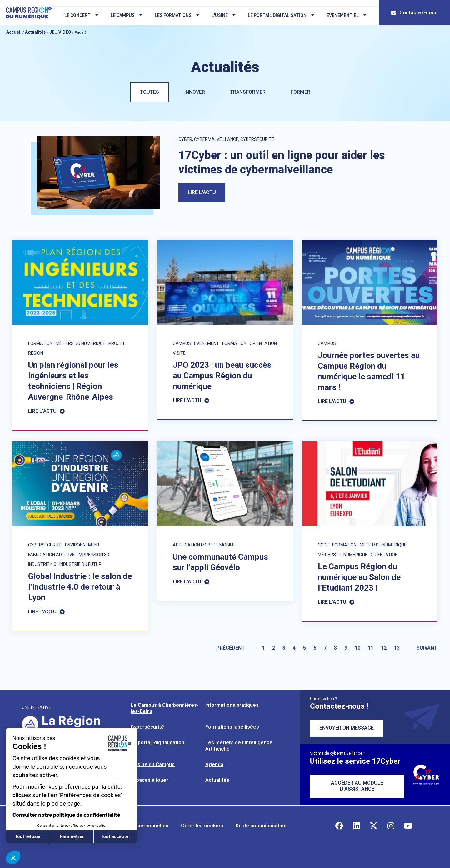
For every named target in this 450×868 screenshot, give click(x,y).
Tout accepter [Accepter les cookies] (116, 837)
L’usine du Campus (153, 764)
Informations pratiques (232, 705)
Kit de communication (261, 826)
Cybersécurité (147, 727)
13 (397, 648)
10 (357, 648)
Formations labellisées (232, 727)
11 (371, 648)
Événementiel (346, 15)
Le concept (81, 15)
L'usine (223, 15)
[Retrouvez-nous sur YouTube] (408, 826)
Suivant (427, 648)
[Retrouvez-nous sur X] (374, 826)
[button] (13, 857)
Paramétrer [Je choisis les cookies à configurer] (72, 837)
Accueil (14, 32)
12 (384, 648)
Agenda (214, 764)
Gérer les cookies (202, 826)
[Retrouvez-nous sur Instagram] (391, 826)
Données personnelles (142, 826)
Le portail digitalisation (281, 15)
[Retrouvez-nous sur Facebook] (339, 826)
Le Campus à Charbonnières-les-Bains (165, 708)
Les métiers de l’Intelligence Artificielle (239, 746)
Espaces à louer (149, 780)
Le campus (126, 15)
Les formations (177, 15)
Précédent (231, 648)
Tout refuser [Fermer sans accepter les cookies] (28, 837)
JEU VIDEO (60, 32)
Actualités (35, 32)
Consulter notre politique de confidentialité (66, 815)
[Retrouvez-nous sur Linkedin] (357, 826)
